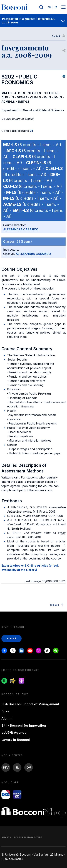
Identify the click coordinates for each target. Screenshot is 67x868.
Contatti (59, 36)
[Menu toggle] (63, 7)
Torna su (57, 605)
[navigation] (33, 21)
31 (31, 131)
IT (56, 7)
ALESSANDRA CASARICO (21, 229)
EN (49, 7)
